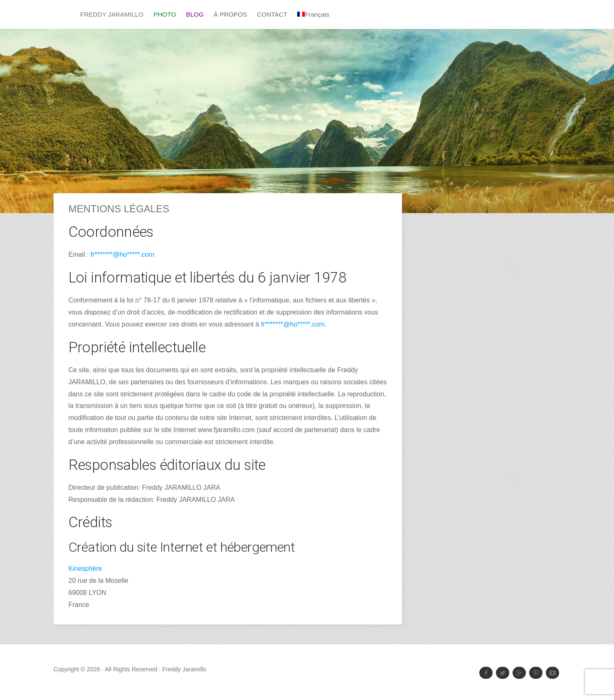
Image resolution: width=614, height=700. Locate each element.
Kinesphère (85, 569)
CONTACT (272, 14)
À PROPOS (230, 14)
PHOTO (165, 14)
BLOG (195, 14)
